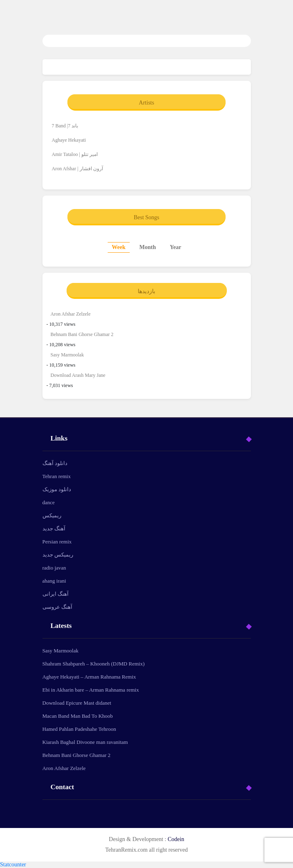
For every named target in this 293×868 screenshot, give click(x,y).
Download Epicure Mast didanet (77, 703)
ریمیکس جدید (58, 555)
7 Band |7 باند (65, 126)
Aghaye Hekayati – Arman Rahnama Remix (89, 677)
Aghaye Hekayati (69, 140)
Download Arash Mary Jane (78, 375)
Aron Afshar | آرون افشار (77, 169)
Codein (176, 839)
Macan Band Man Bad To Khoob (78, 716)
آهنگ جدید (54, 529)
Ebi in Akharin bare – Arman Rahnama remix (91, 690)
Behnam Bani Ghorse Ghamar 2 (82, 334)
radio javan (54, 568)
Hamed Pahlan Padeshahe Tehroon (79, 729)
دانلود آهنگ (55, 463)
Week (119, 247)
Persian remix (57, 542)
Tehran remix (57, 476)
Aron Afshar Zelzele (71, 314)
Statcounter (13, 865)
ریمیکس (52, 515)
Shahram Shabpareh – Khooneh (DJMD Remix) (94, 664)
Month (148, 247)
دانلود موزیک (57, 489)
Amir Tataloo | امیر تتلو (75, 154)
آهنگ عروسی (57, 607)
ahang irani (54, 581)
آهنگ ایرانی (56, 594)
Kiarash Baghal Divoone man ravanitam (85, 742)
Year (175, 247)
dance (49, 502)
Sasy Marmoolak (67, 355)
